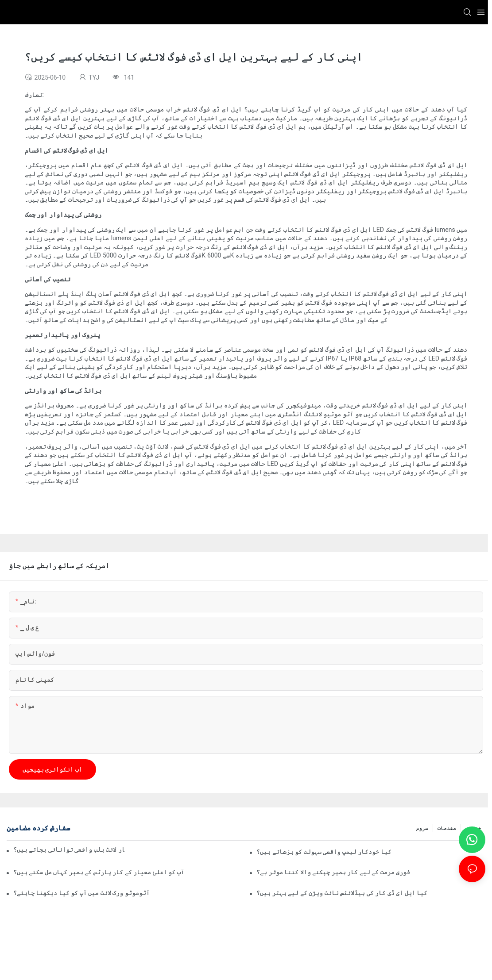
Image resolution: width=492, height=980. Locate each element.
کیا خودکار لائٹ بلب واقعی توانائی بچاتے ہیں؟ (69, 849)
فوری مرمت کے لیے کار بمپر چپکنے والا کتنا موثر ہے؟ (333, 872)
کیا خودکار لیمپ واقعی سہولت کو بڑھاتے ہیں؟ (324, 852)
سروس (422, 828)
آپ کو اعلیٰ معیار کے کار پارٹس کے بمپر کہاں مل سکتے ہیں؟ (99, 872)
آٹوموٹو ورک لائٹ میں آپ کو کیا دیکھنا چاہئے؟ (81, 893)
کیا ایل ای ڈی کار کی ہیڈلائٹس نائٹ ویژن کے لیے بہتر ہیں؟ (342, 893)
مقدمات (447, 828)
